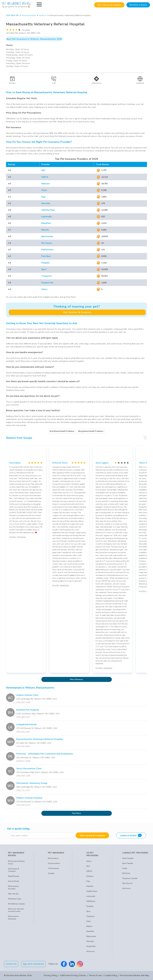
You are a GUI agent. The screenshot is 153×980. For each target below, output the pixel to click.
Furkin (125, 868)
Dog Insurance (54, 863)
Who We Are (13, 894)
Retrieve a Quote (138, 5)
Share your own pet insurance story (16, 910)
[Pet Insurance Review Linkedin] (72, 964)
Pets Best (46, 256)
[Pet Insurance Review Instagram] (80, 964)
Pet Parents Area (15, 899)
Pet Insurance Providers (13, 888)
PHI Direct (126, 873)
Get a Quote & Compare (109, 5)
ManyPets (46, 223)
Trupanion (47, 276)
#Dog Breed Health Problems (91, 431)
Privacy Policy (50, 975)
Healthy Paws (48, 210)
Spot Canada (128, 863)
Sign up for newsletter (33, 964)
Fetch (44, 190)
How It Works (14, 881)
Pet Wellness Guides (16, 904)
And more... (91, 951)
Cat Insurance (53, 868)
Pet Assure (47, 243)
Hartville (46, 203)
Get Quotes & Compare (77, 312)
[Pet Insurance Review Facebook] (64, 964)
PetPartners (47, 250)
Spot (44, 269)
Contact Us (11, 964)
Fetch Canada (128, 858)
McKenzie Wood (60, 463)
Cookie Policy (111, 975)
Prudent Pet (47, 283)
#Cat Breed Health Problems (62, 431)
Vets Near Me (12, 15)
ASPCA (45, 177)
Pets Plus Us (127, 883)
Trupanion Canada (130, 878)
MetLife (45, 230)
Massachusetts (29, 15)
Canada (51, 873)
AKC (43, 170)
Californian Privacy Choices (73, 975)
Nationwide (47, 236)
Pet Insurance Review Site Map (135, 975)
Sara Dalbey (15, 463)
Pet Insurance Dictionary (13, 918)
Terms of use (95, 975)
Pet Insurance (53, 858)
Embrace (45, 184)
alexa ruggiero (102, 463)
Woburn (43, 15)
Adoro (44, 289)
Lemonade (46, 217)
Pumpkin (46, 263)
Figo (43, 197)
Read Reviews (14, 876)
